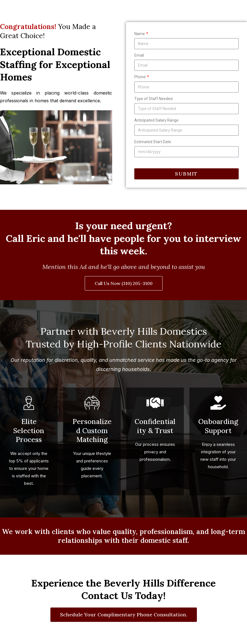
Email (139, 55)
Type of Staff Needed (153, 99)
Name (140, 34)
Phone (140, 77)
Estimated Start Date (153, 142)
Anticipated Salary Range (156, 120)
